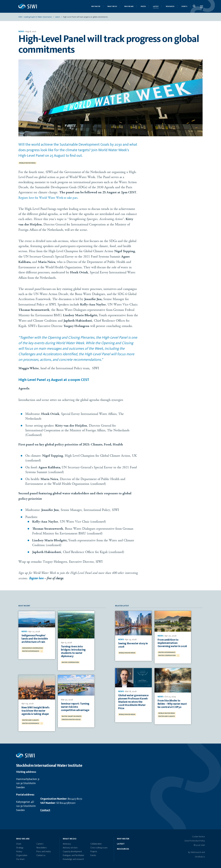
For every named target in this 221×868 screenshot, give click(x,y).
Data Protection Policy (195, 839)
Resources (170, 7)
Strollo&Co (200, 855)
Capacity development (72, 850)
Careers (40, 842)
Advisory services (70, 846)
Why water (123, 837)
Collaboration (96, 842)
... (42, 651)
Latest (156, 7)
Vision (19, 842)
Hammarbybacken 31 (28, 777)
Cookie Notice (198, 835)
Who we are (129, 7)
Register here (37, 579)
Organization (22, 854)
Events (184, 7)
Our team (20, 858)
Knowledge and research (73, 858)
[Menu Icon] (201, 7)
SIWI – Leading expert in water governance (35, 18)
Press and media (44, 850)
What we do (112, 7)
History (19, 850)
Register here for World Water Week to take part (50, 198)
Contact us (41, 854)
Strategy (20, 846)
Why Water (96, 7)
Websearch (196, 851)
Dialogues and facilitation (73, 854)
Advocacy (67, 842)
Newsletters (42, 846)
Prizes (143, 7)
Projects (94, 850)
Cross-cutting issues (99, 846)
